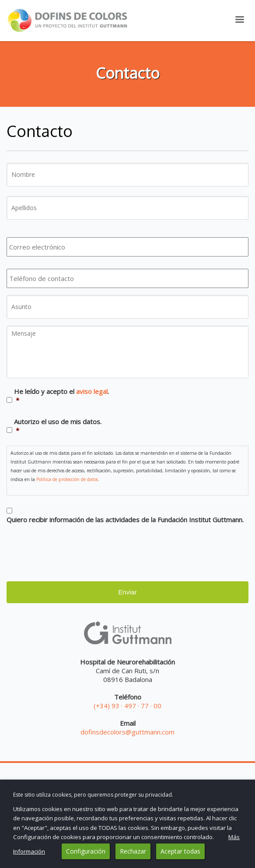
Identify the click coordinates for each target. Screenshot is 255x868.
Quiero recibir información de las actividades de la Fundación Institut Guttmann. (125, 520)
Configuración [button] (86, 851)
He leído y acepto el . (61, 396)
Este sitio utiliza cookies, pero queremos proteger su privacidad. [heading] (93, 795)
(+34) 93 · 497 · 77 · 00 (127, 706)
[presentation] (73, 550)
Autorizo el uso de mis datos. (58, 426)
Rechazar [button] (133, 851)
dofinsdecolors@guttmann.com (127, 732)
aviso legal (92, 391)
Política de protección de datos (67, 479)
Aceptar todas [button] (180, 851)
